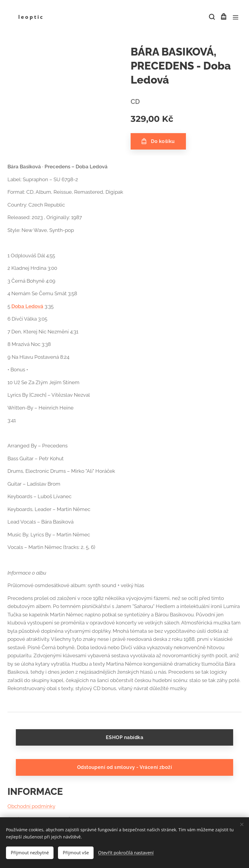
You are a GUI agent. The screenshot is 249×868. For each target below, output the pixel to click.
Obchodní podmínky (31, 807)
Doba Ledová (27, 306)
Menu (236, 17)
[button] (211, 17)
